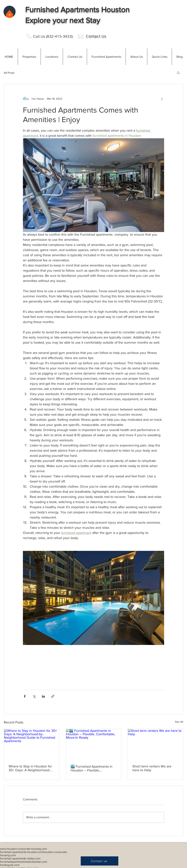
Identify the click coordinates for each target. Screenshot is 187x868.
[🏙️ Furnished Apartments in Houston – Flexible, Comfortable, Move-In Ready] (94, 744)
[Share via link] (53, 696)
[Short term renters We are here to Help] (155, 744)
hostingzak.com (10, 865)
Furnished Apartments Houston (77, 10)
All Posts (9, 73)
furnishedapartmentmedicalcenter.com (24, 862)
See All (179, 722)
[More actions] (162, 99)
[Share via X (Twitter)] (34, 696)
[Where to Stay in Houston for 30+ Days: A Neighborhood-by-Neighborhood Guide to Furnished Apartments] (32, 744)
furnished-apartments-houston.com (22, 852)
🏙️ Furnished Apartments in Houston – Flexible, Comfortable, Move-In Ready (92, 768)
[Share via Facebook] (25, 696)
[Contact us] (100, 861)
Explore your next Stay (63, 20)
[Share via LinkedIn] (43, 696)
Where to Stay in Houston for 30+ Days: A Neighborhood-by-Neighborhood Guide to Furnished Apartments (30, 768)
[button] (29, 57)
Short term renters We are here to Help (152, 768)
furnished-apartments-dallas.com (20, 858)
